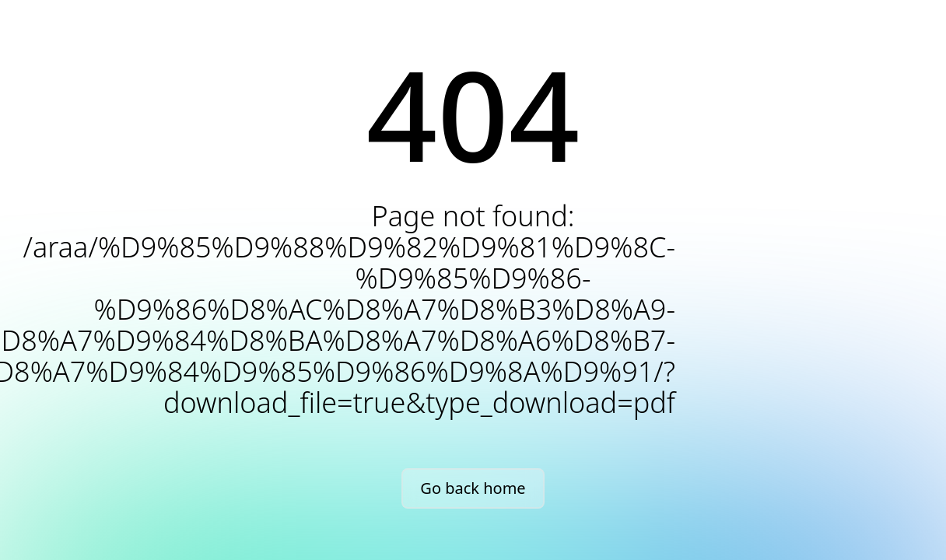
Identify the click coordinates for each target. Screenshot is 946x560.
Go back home (473, 488)
